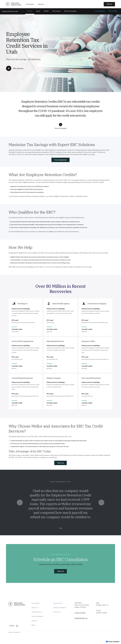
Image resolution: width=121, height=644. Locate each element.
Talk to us (61, 463)
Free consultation (100, 11)
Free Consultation (60, 160)
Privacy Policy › (58, 603)
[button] (20, 503)
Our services (30, 4)
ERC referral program (70, 11)
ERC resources (57, 11)
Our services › (36, 603)
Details (38, 11)
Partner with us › (37, 612)
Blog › (34, 625)
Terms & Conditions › (60, 608)
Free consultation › (38, 616)
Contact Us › (57, 612)
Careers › (35, 621)
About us (41, 4)
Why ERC (46, 11)
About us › (35, 608)
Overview (30, 11)
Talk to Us (61, 571)
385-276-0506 (113, 11)
